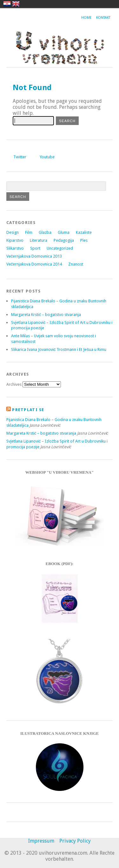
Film (29, 232)
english (16, 4)
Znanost (76, 264)
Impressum (41, 841)
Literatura (39, 240)
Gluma (64, 232)
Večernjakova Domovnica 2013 (34, 256)
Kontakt (103, 18)
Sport (35, 248)
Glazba (45, 232)
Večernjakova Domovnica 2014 (34, 264)
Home (86, 18)
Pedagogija (64, 240)
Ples (84, 240)
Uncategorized (60, 248)
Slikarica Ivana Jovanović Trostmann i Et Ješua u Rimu (59, 349)
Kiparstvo (15, 240)
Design (13, 232)
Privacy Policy (75, 841)
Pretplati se (28, 410)
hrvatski (7, 4)
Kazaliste (84, 232)
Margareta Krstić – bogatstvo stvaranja (46, 315)
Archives (14, 384)
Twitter (20, 157)
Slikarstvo (15, 248)
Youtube (47, 157)
